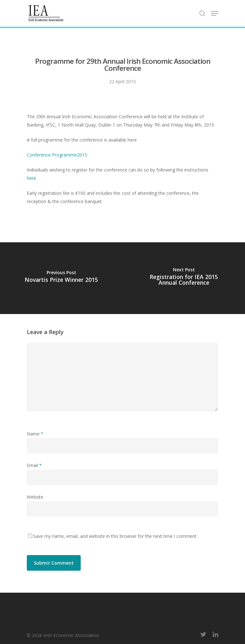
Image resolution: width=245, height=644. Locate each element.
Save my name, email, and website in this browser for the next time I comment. (115, 536)
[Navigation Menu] (215, 13)
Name (35, 434)
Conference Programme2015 (57, 155)
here (31, 178)
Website (35, 497)
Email (34, 465)
